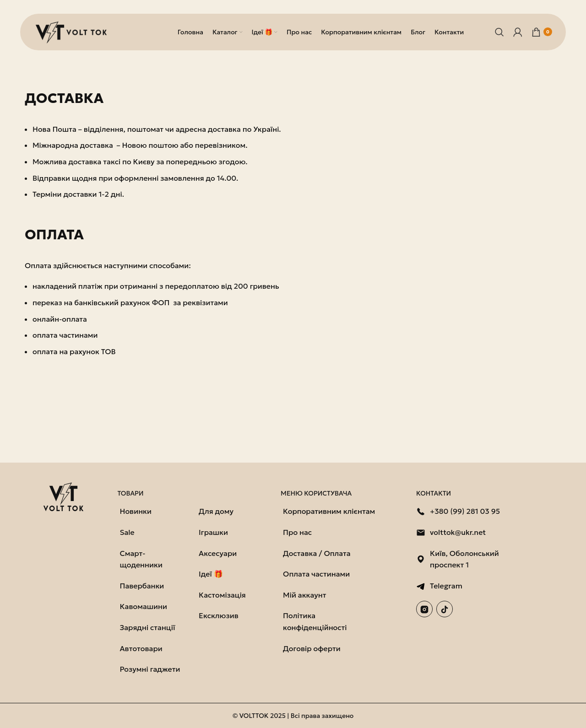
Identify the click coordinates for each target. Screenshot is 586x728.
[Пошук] (499, 32)
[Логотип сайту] (73, 31)
